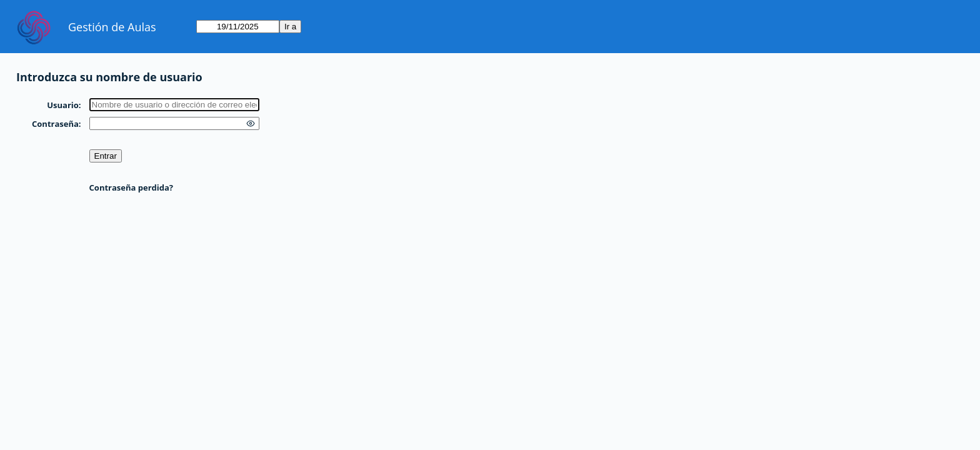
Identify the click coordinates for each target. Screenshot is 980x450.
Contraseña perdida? (131, 187)
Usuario (63, 105)
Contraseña (55, 124)
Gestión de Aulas (112, 27)
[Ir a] (238, 27)
